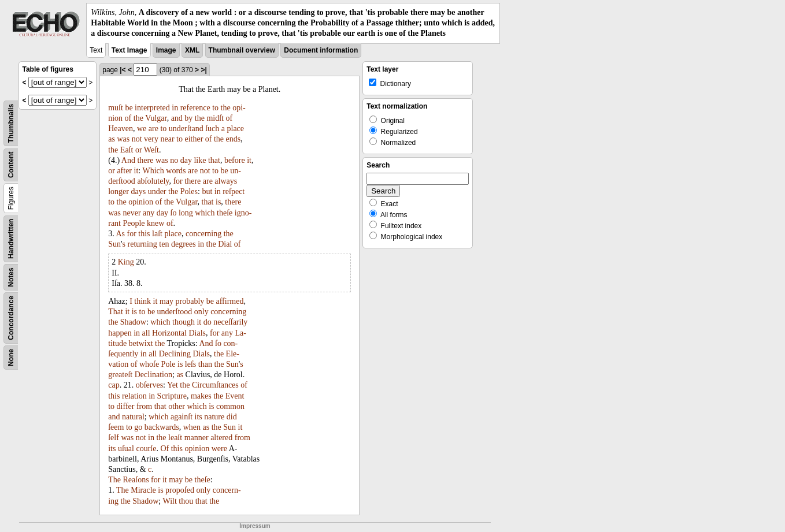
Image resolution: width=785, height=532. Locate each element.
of (128, 118)
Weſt (151, 150)
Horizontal (169, 333)
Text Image (129, 50)
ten (164, 244)
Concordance (11, 318)
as (112, 139)
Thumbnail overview (242, 50)
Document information (321, 50)
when (192, 427)
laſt (157, 234)
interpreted (152, 108)
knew (155, 223)
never (132, 213)
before (235, 160)
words (176, 171)
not (137, 139)
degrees (184, 244)
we (142, 129)
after (124, 171)
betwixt (141, 343)
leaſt (175, 438)
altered (221, 438)
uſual (126, 449)
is (218, 202)
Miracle (143, 490)
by (188, 118)
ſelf (114, 438)
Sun (114, 244)
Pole (169, 364)
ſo (174, 213)
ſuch (212, 129)
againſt (182, 417)
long (186, 213)
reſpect (234, 191)
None (11, 358)
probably (190, 301)
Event (235, 396)
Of (164, 449)
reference (195, 108)
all (146, 333)
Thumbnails (11, 123)
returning (142, 244)
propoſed (180, 490)
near (167, 139)
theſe (225, 213)
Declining (175, 354)
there (145, 160)
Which (153, 171)
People (134, 223)
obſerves (149, 385)
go (138, 427)
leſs (190, 364)
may (166, 301)
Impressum (255, 526)
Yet (173, 385)
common (230, 406)
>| (203, 70)
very (151, 139)
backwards (162, 427)
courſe (146, 449)
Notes (11, 277)
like (200, 160)
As (120, 234)
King (126, 262)
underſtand (186, 129)
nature (214, 417)
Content (11, 164)
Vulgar (156, 118)
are (153, 129)
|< (123, 70)
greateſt (120, 375)
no (174, 160)
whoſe (149, 364)
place (236, 129)
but (207, 191)
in (175, 108)
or (139, 150)
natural (133, 417)
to (215, 108)
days (138, 191)
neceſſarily (230, 322)
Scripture (172, 396)
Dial (225, 244)
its (199, 417)
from (144, 406)
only (201, 312)
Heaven (121, 129)
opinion (141, 202)
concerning (203, 234)
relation (134, 396)
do (208, 322)
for (177, 181)
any (149, 213)
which (205, 213)
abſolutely (153, 181)
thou (186, 501)
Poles (189, 191)
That (116, 312)
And (128, 160)
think (142, 301)
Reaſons (136, 480)
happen (120, 333)
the (226, 108)
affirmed (229, 301)
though (184, 322)
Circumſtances (215, 385)
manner (197, 438)
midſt (215, 118)
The (114, 480)
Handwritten (11, 238)
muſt (116, 108)
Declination (153, 375)
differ (126, 406)
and (177, 118)
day (186, 160)
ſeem (116, 427)
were (219, 449)
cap (114, 385)
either (194, 139)
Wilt (169, 501)
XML (192, 50)
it (249, 160)
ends (234, 139)
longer (119, 191)
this (144, 234)
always (226, 181)
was (123, 139)
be (129, 108)
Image (166, 50)
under (157, 191)
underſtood (175, 312)
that (214, 160)
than (205, 364)
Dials (197, 333)
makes (201, 396)
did (232, 417)
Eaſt (127, 150)
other (177, 406)
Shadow (133, 322)
